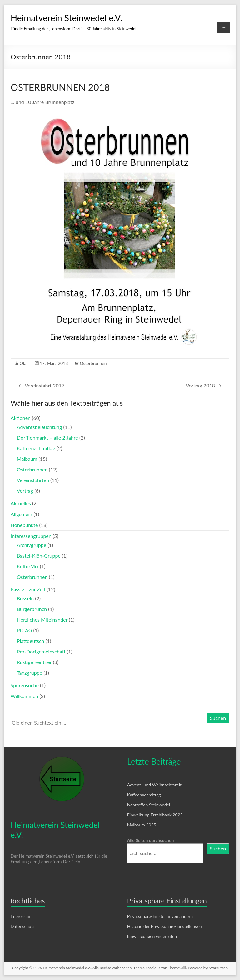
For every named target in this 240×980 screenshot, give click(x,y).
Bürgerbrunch (32, 609)
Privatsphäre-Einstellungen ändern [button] (160, 916)
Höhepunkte (24, 525)
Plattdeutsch (31, 641)
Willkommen (24, 696)
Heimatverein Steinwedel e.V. (66, 18)
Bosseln (25, 598)
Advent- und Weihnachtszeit (154, 785)
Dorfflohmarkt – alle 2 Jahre (47, 438)
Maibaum (27, 459)
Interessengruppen (31, 536)
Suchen (218, 718)
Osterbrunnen (93, 363)
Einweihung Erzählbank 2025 (155, 815)
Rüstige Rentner (34, 662)
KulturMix (28, 566)
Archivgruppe (32, 545)
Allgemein (21, 514)
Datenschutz (23, 926)
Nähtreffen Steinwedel (149, 805)
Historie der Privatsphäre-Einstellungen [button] (165, 926)
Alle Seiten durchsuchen (151, 840)
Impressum (21, 916)
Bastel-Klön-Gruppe (39, 556)
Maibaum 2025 (142, 825)
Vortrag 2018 (204, 385)
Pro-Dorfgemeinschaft (41, 651)
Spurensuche (25, 685)
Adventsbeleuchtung (40, 427)
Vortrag (25, 491)
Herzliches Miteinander (42, 620)
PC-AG (24, 630)
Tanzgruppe (30, 673)
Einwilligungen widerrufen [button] (152, 936)
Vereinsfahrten (33, 480)
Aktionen (21, 418)
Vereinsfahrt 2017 (42, 385)
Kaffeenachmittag (36, 448)
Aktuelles (21, 503)
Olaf (24, 363)
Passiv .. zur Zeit (28, 589)
